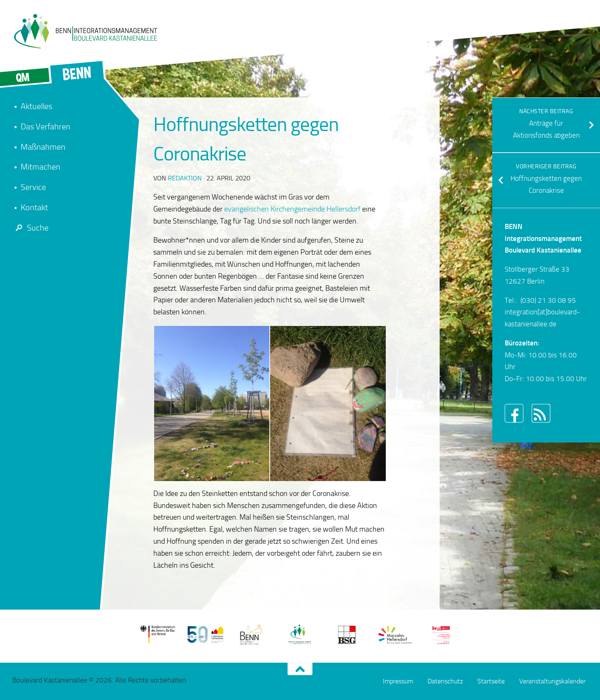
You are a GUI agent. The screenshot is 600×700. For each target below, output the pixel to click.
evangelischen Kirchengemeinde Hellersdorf (292, 209)
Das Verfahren (46, 126)
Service (33, 187)
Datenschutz (445, 681)
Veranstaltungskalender (552, 681)
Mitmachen (41, 167)
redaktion (185, 178)
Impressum (398, 681)
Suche (30, 228)
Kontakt (34, 207)
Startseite (491, 681)
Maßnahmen (43, 147)
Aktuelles (36, 106)
